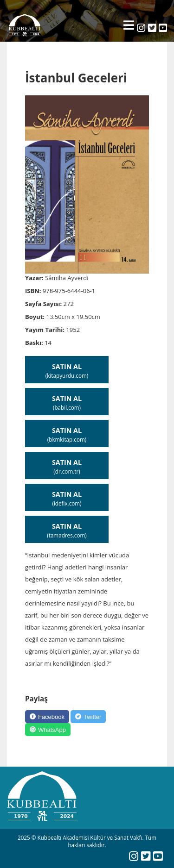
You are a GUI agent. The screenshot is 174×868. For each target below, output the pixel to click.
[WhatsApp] (48, 730)
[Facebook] (47, 717)
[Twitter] (88, 717)
